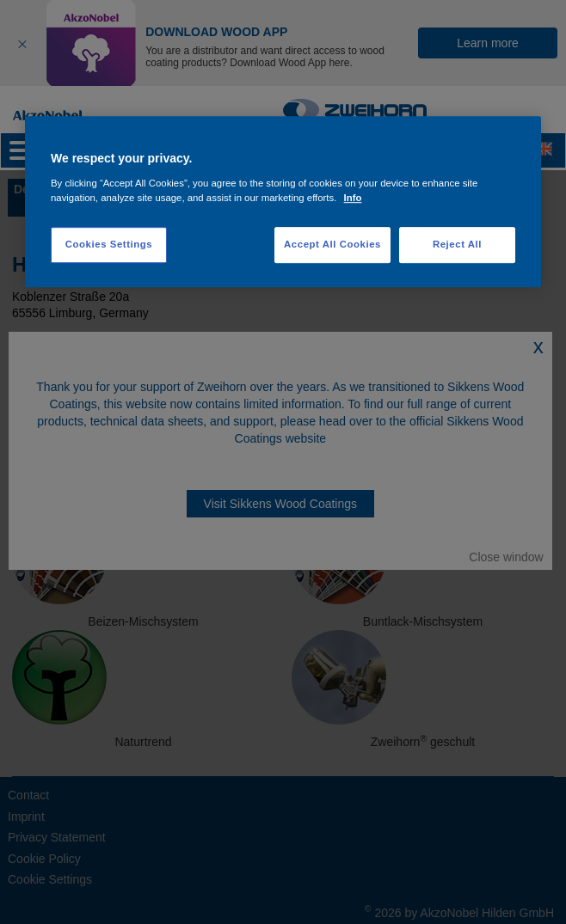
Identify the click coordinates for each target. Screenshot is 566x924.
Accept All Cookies (332, 244)
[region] (283, 202)
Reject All (457, 244)
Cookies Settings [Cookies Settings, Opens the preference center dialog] (109, 244)
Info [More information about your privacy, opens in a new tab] (353, 198)
